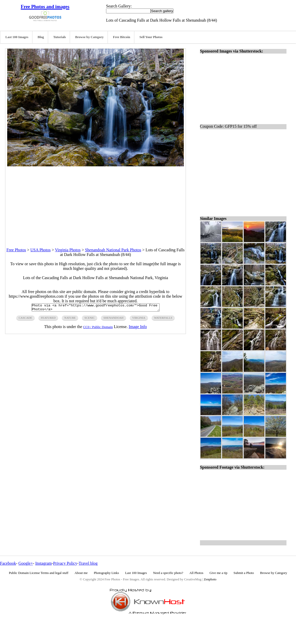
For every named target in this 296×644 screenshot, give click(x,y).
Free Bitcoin (122, 37)
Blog (41, 37)
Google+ (26, 563)
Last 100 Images (17, 37)
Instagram (43, 563)
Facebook (8, 563)
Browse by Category (89, 37)
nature (70, 319)
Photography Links (106, 573)
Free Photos (16, 250)
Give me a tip (218, 573)
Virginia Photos (68, 250)
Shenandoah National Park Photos (113, 250)
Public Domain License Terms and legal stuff (39, 573)
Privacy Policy (65, 563)
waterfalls (163, 319)
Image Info (138, 328)
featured (48, 319)
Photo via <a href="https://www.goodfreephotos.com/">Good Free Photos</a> (96, 308)
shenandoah (114, 319)
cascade (25, 319)
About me (81, 573)
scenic (90, 319)
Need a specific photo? (168, 573)
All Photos (196, 573)
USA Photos (41, 250)
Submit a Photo (244, 573)
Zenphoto (210, 579)
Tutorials (60, 37)
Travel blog (88, 563)
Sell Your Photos (151, 37)
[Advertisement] (95, 202)
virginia (139, 319)
